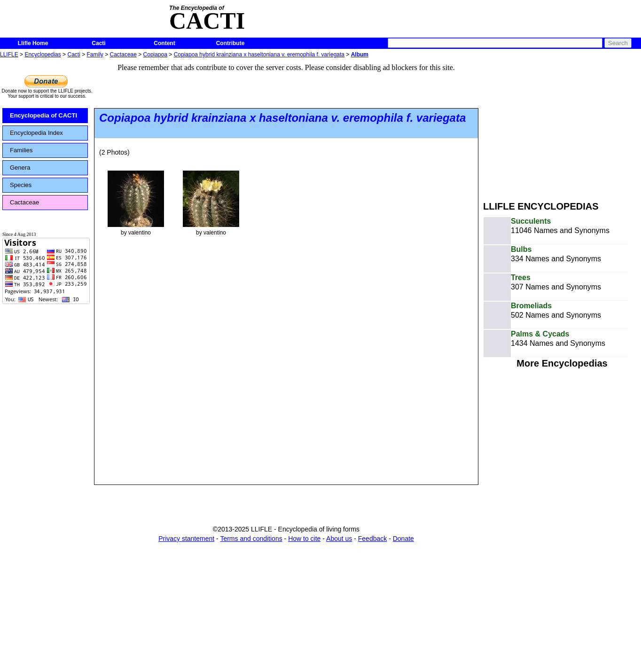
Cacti (98, 43)
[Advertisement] (562, 126)
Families (21, 150)
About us (339, 539)
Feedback (372, 539)
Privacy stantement (186, 539)
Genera (20, 168)
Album (360, 55)
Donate (403, 539)
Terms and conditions (251, 539)
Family (95, 55)
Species (21, 185)
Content (164, 43)
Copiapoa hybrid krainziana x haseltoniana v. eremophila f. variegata (259, 55)
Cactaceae (123, 55)
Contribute (231, 43)
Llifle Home (33, 43)
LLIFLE (9, 55)
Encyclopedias (43, 55)
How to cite (304, 539)
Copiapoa (155, 55)
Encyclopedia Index (36, 133)
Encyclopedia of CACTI (43, 115)
